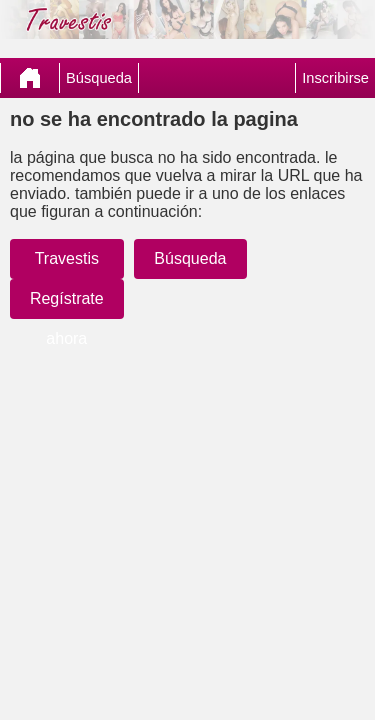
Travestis (67, 258)
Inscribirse (335, 78)
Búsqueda (99, 78)
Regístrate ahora (67, 318)
